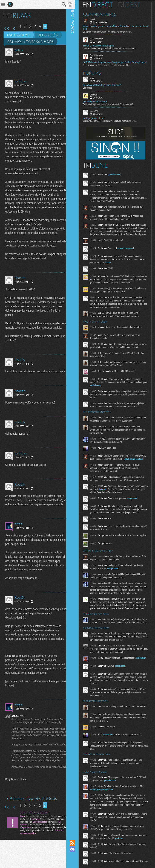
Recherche (59, 4)
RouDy (20, 372)
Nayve (96, 80)
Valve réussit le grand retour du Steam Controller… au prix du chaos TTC (116, 27)
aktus (19, 50)
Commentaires (104, 14)
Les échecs (91, 90)
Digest (133, 4)
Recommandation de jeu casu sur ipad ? (106, 87)
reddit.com (124, 689)
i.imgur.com (116, 582)
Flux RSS (76, 843)
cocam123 (98, 114)
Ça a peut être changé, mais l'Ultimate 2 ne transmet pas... (111, 31)
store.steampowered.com (107, 814)
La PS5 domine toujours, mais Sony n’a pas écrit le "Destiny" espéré (115, 63)
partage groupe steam (97, 121)
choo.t (96, 19)
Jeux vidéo (48, 35)
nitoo (18, 545)
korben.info (112, 759)
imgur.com (136, 507)
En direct (102, 4)
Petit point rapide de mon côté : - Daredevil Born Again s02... (113, 107)
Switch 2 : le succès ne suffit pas (102, 45)
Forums (96, 75)
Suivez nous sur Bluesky (76, 861)
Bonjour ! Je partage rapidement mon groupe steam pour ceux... (114, 123)
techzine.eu (108, 391)
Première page (7, 29)
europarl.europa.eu (129, 254)
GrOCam (21, 81)
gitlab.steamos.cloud (103, 468)
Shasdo (20, 286)
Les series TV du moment (99, 104)
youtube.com (118, 177)
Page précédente (14, 29)
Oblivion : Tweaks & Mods (30, 42)
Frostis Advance (100, 38)
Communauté (76, 417)
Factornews (19, 35)
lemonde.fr (99, 684)
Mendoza (97, 97)
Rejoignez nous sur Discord (76, 849)
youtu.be (128, 863)
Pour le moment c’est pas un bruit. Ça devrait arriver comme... (113, 48)
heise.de (118, 498)
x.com (115, 268)
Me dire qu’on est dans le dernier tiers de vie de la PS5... (110, 67)
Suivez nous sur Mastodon (76, 855)
